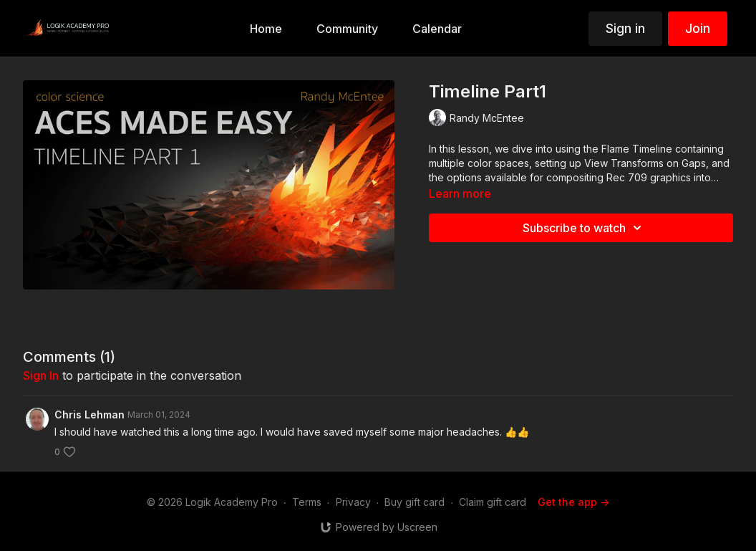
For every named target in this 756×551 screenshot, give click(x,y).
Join (698, 28)
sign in (41, 375)
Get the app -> (573, 502)
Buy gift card (415, 502)
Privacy (353, 502)
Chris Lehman (89, 415)
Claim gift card (493, 502)
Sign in (625, 28)
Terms (307, 502)
